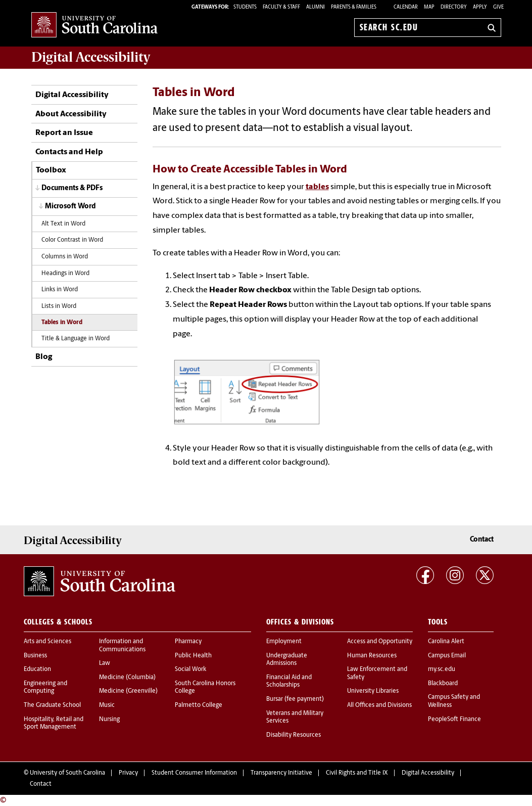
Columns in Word (65, 257)
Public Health (193, 656)
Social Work (190, 669)
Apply (480, 7)
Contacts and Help (69, 152)
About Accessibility (71, 114)
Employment (284, 642)
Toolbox (51, 170)
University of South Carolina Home (94, 26)
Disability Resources (294, 735)
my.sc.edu (442, 669)
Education (37, 669)
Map (429, 7)
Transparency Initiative (281, 773)
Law (105, 663)
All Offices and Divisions (379, 705)
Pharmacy (188, 642)
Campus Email (447, 656)
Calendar (406, 7)
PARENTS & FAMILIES (354, 7)
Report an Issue (64, 133)
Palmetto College (199, 705)
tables (317, 187)
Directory (454, 7)
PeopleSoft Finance (454, 720)
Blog (44, 357)
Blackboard (443, 684)
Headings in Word (65, 274)
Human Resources (372, 656)
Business (35, 656)
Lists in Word (59, 306)
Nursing (109, 720)
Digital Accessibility (72, 95)
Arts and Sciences (47, 642)
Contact (482, 540)
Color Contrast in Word (72, 240)
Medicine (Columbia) (127, 678)
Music (107, 705)
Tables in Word (62, 323)
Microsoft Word (70, 207)
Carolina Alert (446, 642)
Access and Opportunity (380, 642)
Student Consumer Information (194, 773)
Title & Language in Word (76, 339)
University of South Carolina (67, 773)
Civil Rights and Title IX (357, 773)
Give (498, 7)
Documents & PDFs (72, 188)
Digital (91, 57)
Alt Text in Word (63, 224)
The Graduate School (52, 705)
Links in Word (60, 290)
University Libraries (373, 691)
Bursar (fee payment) (295, 699)
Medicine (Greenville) (128, 691)
